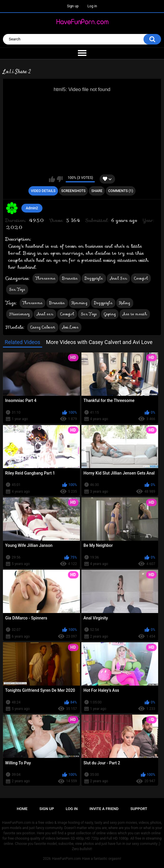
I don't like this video (60, 179)
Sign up (73, 6)
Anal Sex (118, 278)
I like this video (52, 179)
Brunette (70, 278)
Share (97, 191)
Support (139, 809)
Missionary (19, 314)
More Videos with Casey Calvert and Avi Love (99, 342)
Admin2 (32, 208)
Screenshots (73, 191)
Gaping (110, 314)
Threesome (46, 278)
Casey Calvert (43, 327)
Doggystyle (94, 278)
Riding (125, 303)
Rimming (80, 303)
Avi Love (70, 327)
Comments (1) (121, 191)
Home (22, 809)
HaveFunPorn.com (66, 859)
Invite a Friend (104, 809)
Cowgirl (141, 278)
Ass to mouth (135, 314)
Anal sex (45, 314)
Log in (92, 6)
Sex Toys (17, 289)
